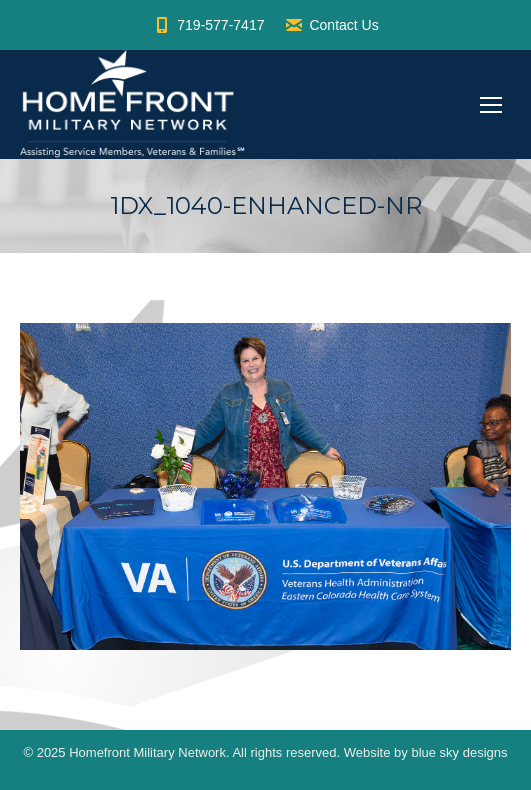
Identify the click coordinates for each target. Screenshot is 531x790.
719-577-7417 (208, 25)
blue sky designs (459, 752)
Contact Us (331, 25)
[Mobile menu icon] (491, 105)
